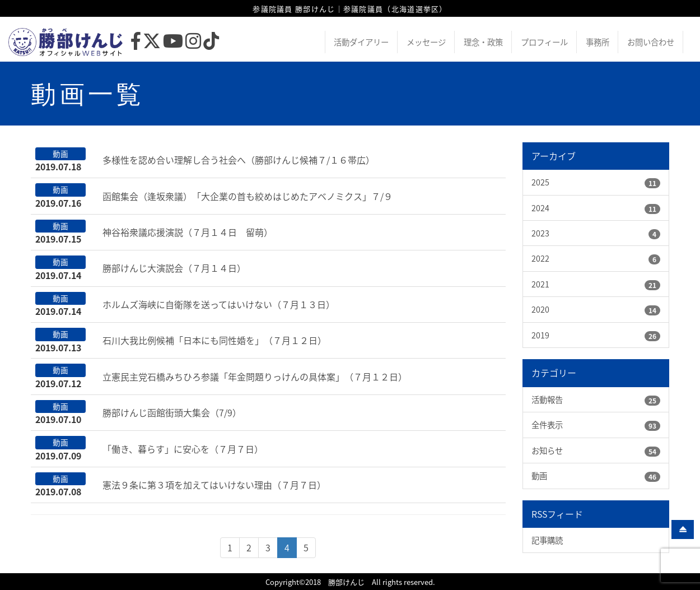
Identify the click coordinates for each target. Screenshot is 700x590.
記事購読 (547, 540)
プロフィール (544, 42)
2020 (540, 309)
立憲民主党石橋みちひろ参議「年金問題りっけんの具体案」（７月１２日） (255, 377)
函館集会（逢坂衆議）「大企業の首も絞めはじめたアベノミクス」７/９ (248, 196)
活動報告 (547, 399)
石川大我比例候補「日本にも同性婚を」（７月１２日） (214, 340)
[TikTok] (211, 44)
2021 (540, 284)
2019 (540, 335)
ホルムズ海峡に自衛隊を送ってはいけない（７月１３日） (219, 304)
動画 (539, 476)
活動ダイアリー (361, 42)
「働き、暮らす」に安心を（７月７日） (183, 449)
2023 (540, 233)
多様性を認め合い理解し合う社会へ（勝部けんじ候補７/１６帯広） (239, 160)
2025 (540, 182)
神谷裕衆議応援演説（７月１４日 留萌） (188, 232)
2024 (540, 208)
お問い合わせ (651, 42)
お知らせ (547, 450)
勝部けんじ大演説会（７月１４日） (174, 268)
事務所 (598, 42)
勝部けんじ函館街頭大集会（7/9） (172, 412)
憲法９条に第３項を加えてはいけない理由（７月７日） (214, 485)
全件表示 (547, 425)
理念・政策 (483, 42)
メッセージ (426, 42)
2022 (540, 258)
